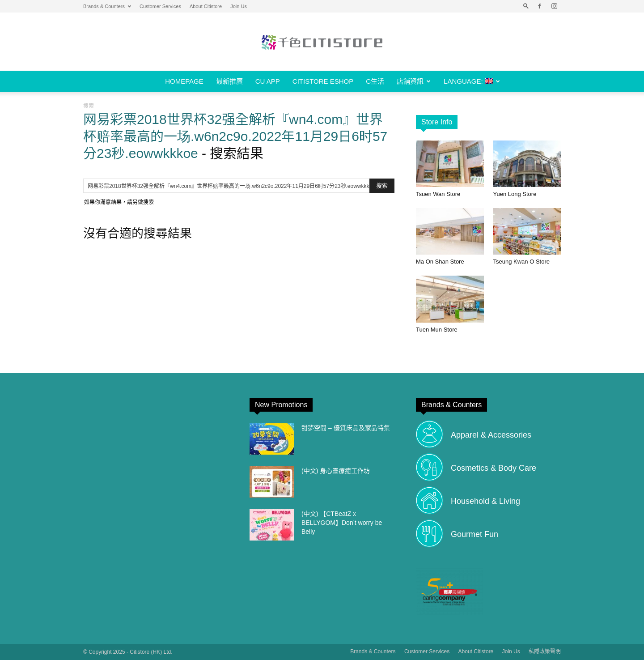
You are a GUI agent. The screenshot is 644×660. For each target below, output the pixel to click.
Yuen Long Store (515, 194)
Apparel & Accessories (491, 435)
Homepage (184, 81)
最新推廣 (229, 81)
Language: (472, 81)
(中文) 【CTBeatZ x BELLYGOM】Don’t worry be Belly (342, 523)
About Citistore (206, 6)
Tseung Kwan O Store (521, 262)
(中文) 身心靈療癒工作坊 (336, 471)
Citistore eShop (323, 81)
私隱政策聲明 (545, 651)
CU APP (268, 81)
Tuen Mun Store (437, 330)
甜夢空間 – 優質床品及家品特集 (346, 428)
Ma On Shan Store (440, 262)
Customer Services (160, 6)
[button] (526, 6)
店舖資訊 (414, 81)
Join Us (239, 6)
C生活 (375, 81)
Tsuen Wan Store (438, 194)
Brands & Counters (107, 6)
